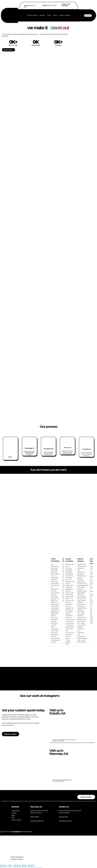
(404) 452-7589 (50, 5)
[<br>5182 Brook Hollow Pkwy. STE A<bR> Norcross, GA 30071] (68, 767)
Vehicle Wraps (32, 15)
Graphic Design (65, 15)
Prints (55, 15)
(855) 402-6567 (30, 6)
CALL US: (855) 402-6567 (17, 866)
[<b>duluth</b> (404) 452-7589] (41, 5)
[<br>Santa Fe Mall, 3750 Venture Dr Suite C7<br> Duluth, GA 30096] (68, 727)
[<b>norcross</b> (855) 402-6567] (22, 7)
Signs (49, 15)
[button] (51, 601)
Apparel (42, 15)
